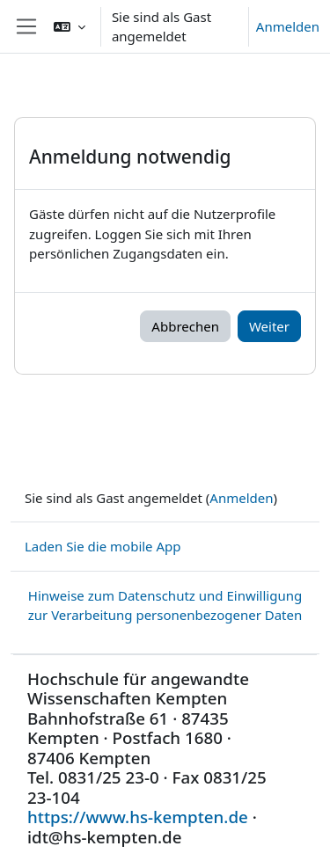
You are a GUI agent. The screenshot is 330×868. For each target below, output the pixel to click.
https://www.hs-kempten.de (138, 817)
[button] (70, 26)
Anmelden (288, 26)
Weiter (269, 326)
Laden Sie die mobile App (103, 546)
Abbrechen (185, 326)
